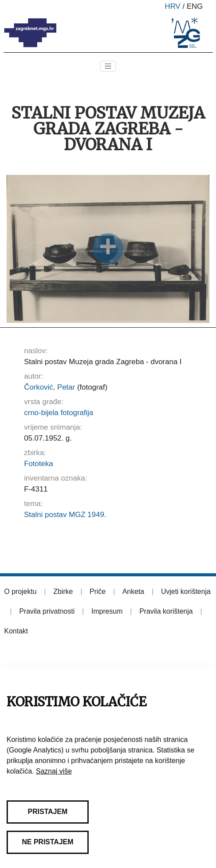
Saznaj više (54, 771)
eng (195, 6)
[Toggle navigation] (108, 66)
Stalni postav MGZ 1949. (65, 515)
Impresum (107, 611)
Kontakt (16, 631)
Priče (97, 591)
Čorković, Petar (50, 387)
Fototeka (39, 464)
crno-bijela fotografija (59, 413)
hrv (173, 6)
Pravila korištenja (166, 611)
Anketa (133, 591)
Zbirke (63, 591)
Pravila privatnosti (47, 611)
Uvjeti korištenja (186, 591)
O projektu (21, 591)
